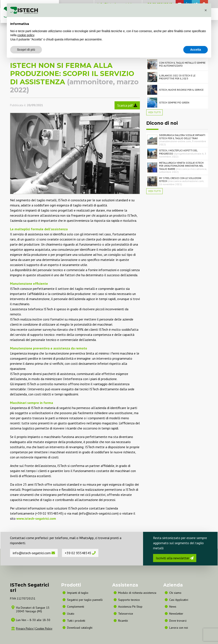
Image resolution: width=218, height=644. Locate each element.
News (173, 607)
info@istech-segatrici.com (34, 553)
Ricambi (123, 621)
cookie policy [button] (26, 35)
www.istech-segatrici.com (36, 518)
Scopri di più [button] (26, 50)
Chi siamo (175, 593)
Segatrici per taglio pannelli (85, 600)
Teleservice (126, 614)
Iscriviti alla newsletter (175, 558)
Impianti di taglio (78, 593)
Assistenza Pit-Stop (130, 607)
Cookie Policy (44, 628)
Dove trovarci (178, 621)
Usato (71, 614)
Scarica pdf (127, 105)
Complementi (76, 607)
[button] (206, 10)
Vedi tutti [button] (154, 112)
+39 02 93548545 (80, 553)
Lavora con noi (179, 628)
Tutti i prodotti (76, 621)
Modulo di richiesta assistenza (137, 593)
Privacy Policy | (26, 628)
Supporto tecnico (129, 600)
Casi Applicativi (179, 600)
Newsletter (176, 614)
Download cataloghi (80, 628)
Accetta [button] (196, 50)
